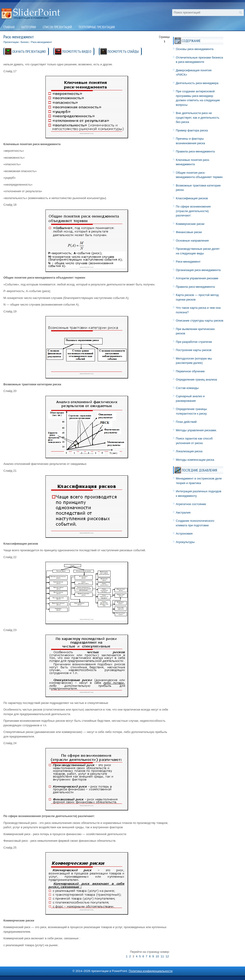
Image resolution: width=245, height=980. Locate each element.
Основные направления (192, 241)
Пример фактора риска (192, 130)
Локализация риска (189, 451)
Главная (9, 27)
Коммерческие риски (190, 224)
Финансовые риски (189, 232)
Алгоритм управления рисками (197, 278)
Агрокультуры (185, 542)
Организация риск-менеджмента (198, 270)
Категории (29, 27)
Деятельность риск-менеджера (197, 83)
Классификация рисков (192, 198)
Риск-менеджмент (42, 42)
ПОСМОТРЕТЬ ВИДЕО (77, 51)
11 (162, 956)
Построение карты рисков (194, 350)
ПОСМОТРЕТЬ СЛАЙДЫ (123, 51)
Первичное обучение (190, 371)
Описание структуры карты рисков (200, 321)
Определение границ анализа (196, 379)
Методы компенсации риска (195, 460)
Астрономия (184, 534)
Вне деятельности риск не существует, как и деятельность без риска (198, 117)
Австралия (183, 513)
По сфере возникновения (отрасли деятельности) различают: (193, 211)
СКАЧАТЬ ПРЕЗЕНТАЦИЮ (29, 51)
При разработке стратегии (194, 342)
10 (157, 956)
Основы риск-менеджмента (195, 49)
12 (167, 956)
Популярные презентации (97, 27)
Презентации (11, 42)
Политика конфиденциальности (151, 971)
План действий (186, 422)
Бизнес (25, 42)
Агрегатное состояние (191, 504)
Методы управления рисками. (196, 430)
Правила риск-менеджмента (195, 151)
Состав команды (187, 388)
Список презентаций (57, 27)
